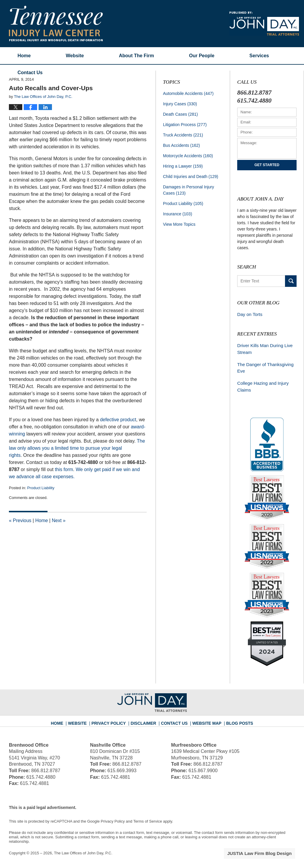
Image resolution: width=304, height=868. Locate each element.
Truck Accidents (183, 135)
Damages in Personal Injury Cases (189, 190)
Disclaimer (145, 717)
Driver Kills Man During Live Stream (263, 348)
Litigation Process (185, 125)
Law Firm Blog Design (267, 850)
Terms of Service (148, 818)
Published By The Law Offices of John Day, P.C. (264, 24)
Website (75, 56)
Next (58, 520)
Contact (30, 73)
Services (259, 56)
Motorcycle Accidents (188, 156)
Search (291, 281)
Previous (20, 520)
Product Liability (41, 488)
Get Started (267, 165)
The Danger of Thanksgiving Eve (263, 366)
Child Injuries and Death (191, 177)
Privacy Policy (114, 717)
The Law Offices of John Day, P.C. (83, 849)
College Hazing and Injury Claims (261, 384)
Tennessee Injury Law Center (56, 23)
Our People (202, 56)
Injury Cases (180, 104)
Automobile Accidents (188, 93)
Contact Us (174, 717)
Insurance (178, 214)
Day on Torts (249, 314)
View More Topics (179, 224)
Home (24, 56)
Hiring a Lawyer (183, 166)
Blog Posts (234, 717)
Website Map (204, 717)
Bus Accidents (182, 145)
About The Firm (137, 56)
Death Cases (180, 114)
